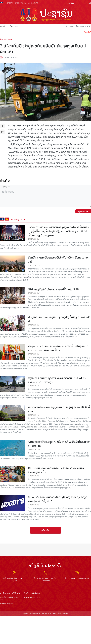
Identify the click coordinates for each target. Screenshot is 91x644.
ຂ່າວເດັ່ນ (10, 3)
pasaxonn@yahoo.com (79, 578)
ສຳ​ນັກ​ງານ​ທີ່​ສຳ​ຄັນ (32, 593)
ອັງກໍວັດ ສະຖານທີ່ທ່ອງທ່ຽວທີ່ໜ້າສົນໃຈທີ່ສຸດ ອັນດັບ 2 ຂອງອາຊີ (59, 260)
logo (45, 15)
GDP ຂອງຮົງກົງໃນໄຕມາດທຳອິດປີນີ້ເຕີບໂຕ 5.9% (54, 289)
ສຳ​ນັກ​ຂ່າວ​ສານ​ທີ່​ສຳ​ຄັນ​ (10, 593)
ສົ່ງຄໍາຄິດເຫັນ (83, 211)
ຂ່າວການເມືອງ (20, 3)
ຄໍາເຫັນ (5, 180)
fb (2, 126)
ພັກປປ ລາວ (13, 26)
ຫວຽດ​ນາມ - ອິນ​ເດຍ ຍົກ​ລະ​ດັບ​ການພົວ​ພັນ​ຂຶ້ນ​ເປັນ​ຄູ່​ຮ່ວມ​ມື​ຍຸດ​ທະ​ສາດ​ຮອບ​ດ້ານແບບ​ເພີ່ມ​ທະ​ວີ (58, 348)
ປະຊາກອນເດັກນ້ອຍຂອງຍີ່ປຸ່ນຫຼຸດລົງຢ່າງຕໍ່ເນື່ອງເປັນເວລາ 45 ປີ (59, 319)
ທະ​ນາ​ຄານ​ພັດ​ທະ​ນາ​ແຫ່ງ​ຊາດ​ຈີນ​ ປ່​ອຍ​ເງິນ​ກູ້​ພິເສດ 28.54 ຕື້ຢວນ (59, 409)
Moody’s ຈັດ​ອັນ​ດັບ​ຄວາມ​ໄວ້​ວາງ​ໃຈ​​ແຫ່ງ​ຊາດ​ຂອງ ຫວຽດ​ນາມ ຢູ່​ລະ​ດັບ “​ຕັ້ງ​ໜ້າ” (58, 499)
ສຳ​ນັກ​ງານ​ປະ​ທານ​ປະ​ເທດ (32, 597)
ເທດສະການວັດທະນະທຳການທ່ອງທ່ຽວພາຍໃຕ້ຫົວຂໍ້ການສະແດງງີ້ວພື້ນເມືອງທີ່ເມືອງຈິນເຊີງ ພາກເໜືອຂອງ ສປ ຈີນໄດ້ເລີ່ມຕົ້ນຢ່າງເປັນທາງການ (58, 231)
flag (1, 3)
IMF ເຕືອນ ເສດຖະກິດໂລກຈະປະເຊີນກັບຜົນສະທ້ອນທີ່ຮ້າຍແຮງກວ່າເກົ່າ (56, 470)
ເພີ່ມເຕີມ (45, 530)
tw (2, 132)
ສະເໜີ (3, 26)
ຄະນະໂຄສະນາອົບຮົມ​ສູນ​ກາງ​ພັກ (9, 598)
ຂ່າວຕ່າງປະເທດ (7, 39)
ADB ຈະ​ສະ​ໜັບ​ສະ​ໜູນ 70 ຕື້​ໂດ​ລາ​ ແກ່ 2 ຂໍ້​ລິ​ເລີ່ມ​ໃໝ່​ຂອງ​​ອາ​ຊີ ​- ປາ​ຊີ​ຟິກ (59, 444)
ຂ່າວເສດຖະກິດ (33, 3)
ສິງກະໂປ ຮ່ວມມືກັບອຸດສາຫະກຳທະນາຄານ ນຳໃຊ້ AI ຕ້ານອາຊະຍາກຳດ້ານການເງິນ (58, 380)
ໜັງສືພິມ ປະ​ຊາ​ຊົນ (6, 604)
